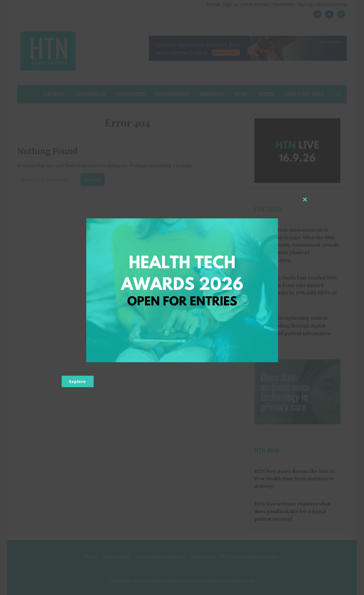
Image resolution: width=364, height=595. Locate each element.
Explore (77, 381)
